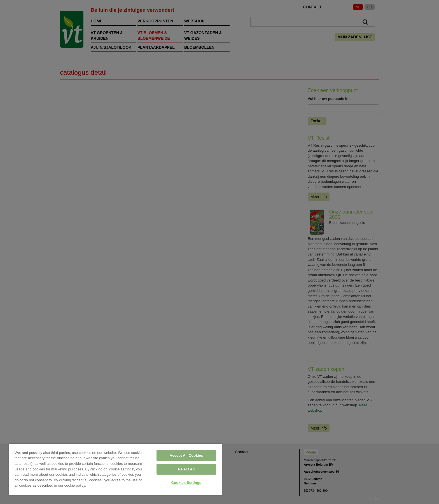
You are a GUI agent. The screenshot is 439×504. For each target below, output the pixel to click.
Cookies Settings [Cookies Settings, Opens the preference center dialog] (186, 483)
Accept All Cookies (186, 455)
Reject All (186, 469)
